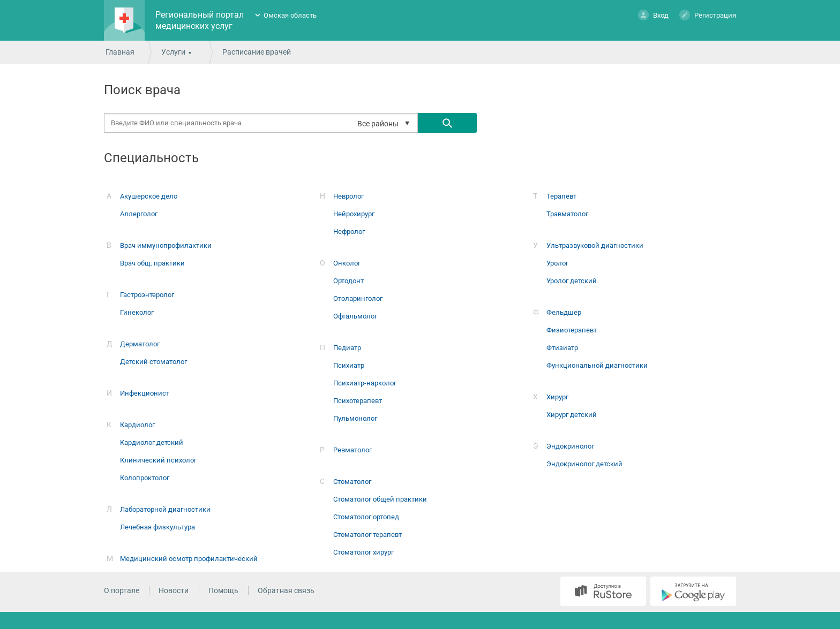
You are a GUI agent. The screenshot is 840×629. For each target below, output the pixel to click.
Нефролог (349, 232)
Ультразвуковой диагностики (595, 245)
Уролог (557, 263)
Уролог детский (572, 281)
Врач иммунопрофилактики (166, 245)
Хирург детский (572, 415)
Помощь (223, 590)
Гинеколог (137, 312)
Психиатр (349, 365)
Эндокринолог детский (584, 464)
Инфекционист (145, 393)
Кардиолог (137, 425)
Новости (174, 590)
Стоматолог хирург (363, 552)
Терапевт (561, 196)
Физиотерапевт (572, 330)
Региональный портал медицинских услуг (200, 20)
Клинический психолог (158, 460)
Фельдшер (564, 312)
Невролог (348, 196)
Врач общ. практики (152, 263)
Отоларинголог (358, 298)
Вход (653, 15)
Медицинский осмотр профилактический (189, 559)
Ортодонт (348, 281)
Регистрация (708, 15)
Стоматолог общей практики (380, 499)
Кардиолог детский (152, 442)
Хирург (557, 397)
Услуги (173, 52)
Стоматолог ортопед (366, 517)
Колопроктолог (145, 478)
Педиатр (347, 348)
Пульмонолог (355, 418)
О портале (122, 590)
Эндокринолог (570, 446)
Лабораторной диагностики (165, 509)
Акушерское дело (149, 196)
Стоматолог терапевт (367, 535)
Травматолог (567, 214)
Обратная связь (286, 590)
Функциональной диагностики (597, 365)
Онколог (347, 263)
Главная (120, 52)
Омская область (290, 15)
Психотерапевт (358, 401)
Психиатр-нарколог (365, 383)
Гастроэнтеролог (147, 295)
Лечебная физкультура (157, 527)
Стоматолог (352, 482)
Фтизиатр (562, 348)
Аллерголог (139, 214)
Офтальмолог (355, 316)
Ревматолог (352, 450)
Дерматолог (140, 344)
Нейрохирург (354, 214)
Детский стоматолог (153, 362)
